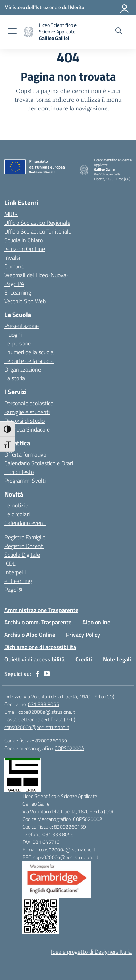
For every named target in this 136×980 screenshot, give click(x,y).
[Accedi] (125, 7)
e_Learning (18, 581)
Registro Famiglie (25, 537)
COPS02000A (69, 748)
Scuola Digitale (22, 555)
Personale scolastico (29, 403)
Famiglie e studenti (27, 412)
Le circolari (17, 514)
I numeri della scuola (29, 352)
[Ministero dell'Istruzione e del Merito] (44, 7)
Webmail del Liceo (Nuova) (36, 275)
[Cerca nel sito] (119, 32)
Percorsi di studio (24, 421)
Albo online (96, 622)
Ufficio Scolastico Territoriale (38, 231)
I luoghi (13, 335)
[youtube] (47, 674)
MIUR (11, 214)
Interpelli (15, 572)
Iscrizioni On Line (25, 249)
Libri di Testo (19, 472)
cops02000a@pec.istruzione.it (37, 727)
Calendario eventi (25, 523)
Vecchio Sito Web (25, 301)
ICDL (10, 563)
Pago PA (14, 284)
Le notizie (16, 505)
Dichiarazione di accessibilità (40, 647)
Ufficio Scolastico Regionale (37, 223)
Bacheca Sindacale (27, 429)
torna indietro (55, 100)
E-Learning (18, 292)
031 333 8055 (44, 704)
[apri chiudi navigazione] (12, 32)
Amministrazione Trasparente (41, 610)
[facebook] (37, 674)
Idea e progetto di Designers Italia (91, 952)
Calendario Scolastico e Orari (39, 463)
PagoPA (14, 590)
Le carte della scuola (29, 361)
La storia (15, 378)
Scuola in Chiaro (24, 240)
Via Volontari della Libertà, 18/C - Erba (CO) (69, 696)
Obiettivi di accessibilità (34, 659)
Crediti (84, 659)
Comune (14, 266)
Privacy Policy (83, 635)
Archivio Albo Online (30, 635)
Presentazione (22, 326)
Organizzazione (23, 369)
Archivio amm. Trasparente (38, 622)
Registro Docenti (24, 546)
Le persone (18, 343)
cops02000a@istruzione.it (47, 712)
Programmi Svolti (25, 481)
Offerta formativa (25, 454)
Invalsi (12, 258)
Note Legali (117, 659)
